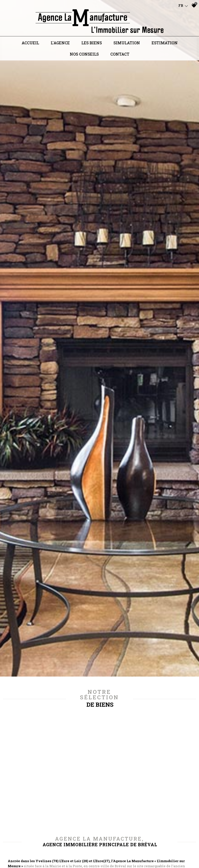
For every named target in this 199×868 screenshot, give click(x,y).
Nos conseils (84, 59)
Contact (120, 59)
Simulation (127, 47)
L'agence (60, 47)
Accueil (30, 47)
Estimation (165, 47)
